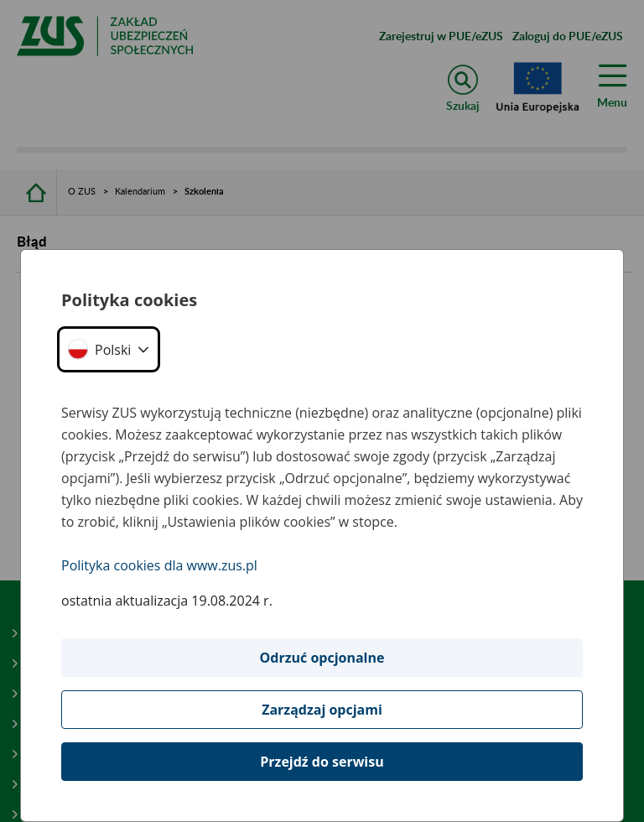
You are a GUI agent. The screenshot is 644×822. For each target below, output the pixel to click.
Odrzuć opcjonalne (322, 658)
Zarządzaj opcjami (322, 710)
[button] (109, 349)
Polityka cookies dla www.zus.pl (159, 565)
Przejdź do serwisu (322, 762)
